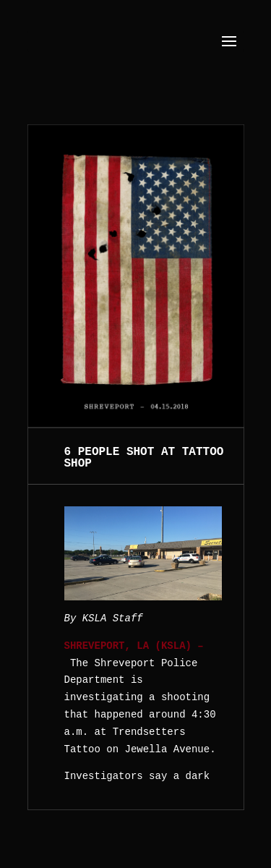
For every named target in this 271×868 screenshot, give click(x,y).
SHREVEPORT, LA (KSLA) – (134, 646)
